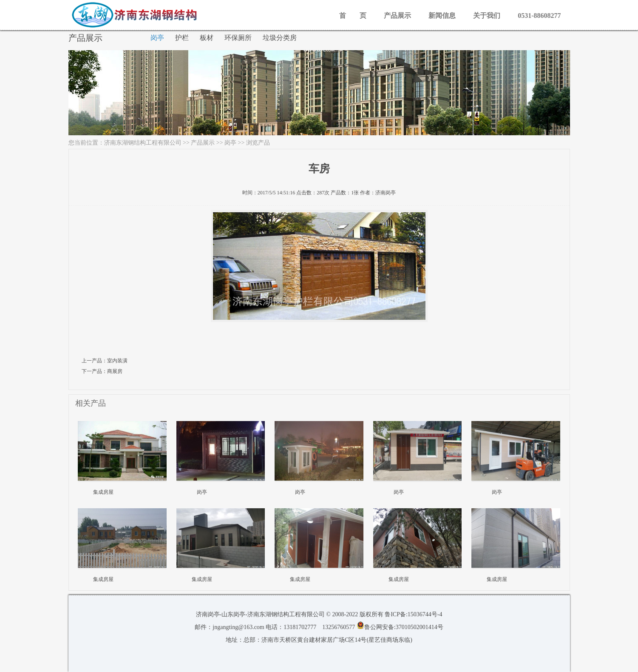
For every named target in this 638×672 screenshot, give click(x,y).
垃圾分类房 (280, 38)
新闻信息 (442, 16)
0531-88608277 (539, 16)
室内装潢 (117, 361)
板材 (207, 38)
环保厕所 (238, 38)
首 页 (353, 16)
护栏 (182, 38)
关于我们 (487, 16)
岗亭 (157, 38)
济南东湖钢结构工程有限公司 (143, 143)
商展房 (115, 371)
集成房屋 (103, 492)
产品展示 (397, 16)
